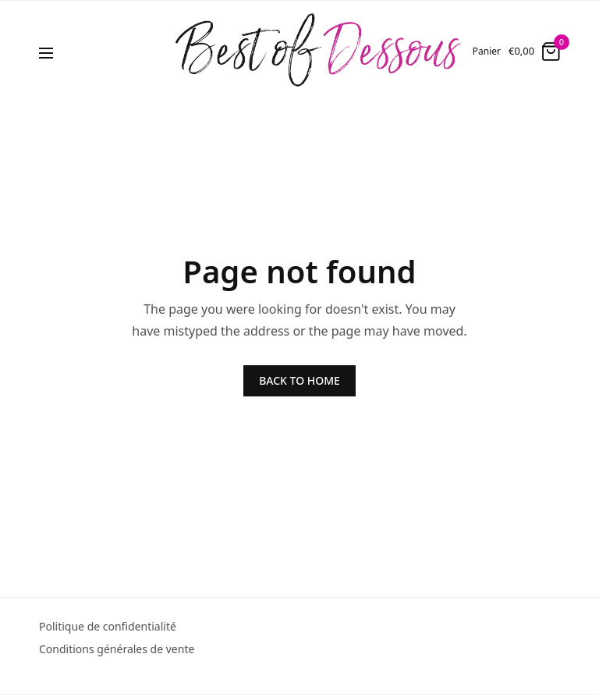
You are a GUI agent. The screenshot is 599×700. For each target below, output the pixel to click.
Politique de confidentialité (108, 626)
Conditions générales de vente (117, 649)
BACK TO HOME (299, 380)
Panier (487, 52)
